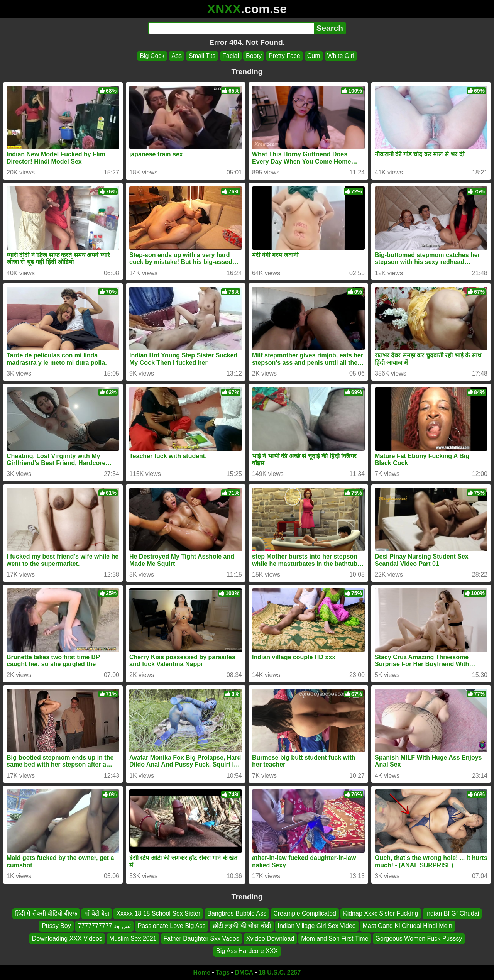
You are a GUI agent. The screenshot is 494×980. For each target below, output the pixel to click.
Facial (231, 56)
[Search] (231, 28)
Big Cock (152, 56)
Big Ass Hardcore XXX (247, 951)
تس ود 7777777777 (104, 926)
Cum (314, 56)
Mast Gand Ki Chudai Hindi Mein (408, 926)
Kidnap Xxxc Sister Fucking (381, 913)
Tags (223, 972)
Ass (177, 56)
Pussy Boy (56, 926)
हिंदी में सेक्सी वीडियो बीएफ (46, 913)
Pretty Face (284, 56)
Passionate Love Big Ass (172, 926)
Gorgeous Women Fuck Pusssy (419, 938)
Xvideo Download (270, 938)
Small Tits (202, 56)
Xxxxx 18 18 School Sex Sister (158, 913)
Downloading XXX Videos (67, 938)
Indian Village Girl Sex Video (317, 926)
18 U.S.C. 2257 (280, 972)
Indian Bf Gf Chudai (452, 913)
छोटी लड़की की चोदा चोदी (242, 926)
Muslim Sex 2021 (133, 938)
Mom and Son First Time (335, 938)
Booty (254, 56)
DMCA (244, 972)
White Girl (341, 56)
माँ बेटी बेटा (97, 913)
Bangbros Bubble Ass (237, 913)
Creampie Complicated (305, 913)
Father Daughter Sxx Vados (201, 938)
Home (202, 972)
